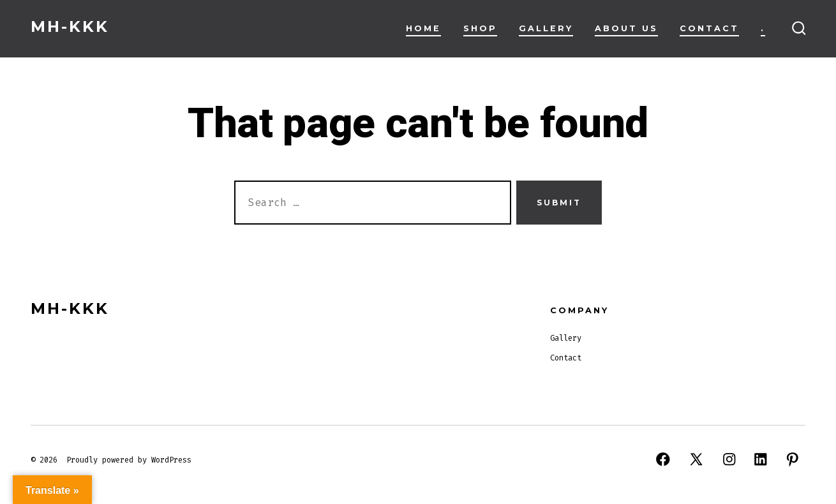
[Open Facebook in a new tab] (663, 459)
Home (423, 28)
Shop (480, 28)
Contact (709, 28)
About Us (626, 28)
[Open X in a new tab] (696, 459)
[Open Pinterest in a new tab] (793, 459)
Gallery (546, 28)
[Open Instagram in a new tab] (729, 459)
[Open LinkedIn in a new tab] (761, 459)
